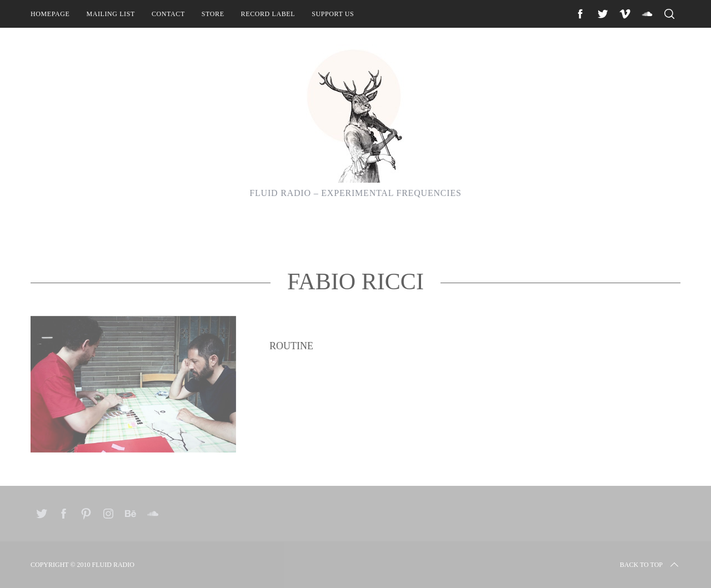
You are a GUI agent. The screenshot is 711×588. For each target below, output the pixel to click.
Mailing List (111, 14)
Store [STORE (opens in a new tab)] (213, 14)
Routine (291, 385)
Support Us (333, 14)
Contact (168, 14)
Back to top (650, 565)
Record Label (268, 14)
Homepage (50, 14)
